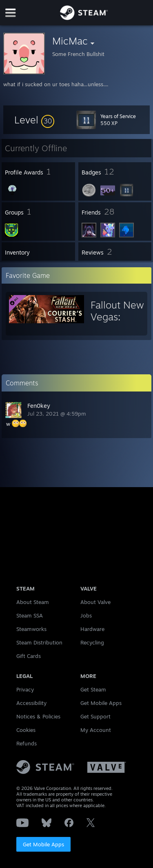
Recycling (92, 642)
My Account (96, 730)
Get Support (95, 716)
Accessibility (31, 703)
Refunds (27, 743)
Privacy (25, 689)
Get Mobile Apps (43, 844)
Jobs (86, 615)
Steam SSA (30, 615)
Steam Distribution (39, 642)
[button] (34, 120)
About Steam (33, 602)
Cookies (26, 730)
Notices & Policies (38, 716)
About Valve (95, 602)
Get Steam (93, 689)
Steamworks (31, 629)
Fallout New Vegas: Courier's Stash (117, 323)
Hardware (92, 629)
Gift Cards (29, 656)
